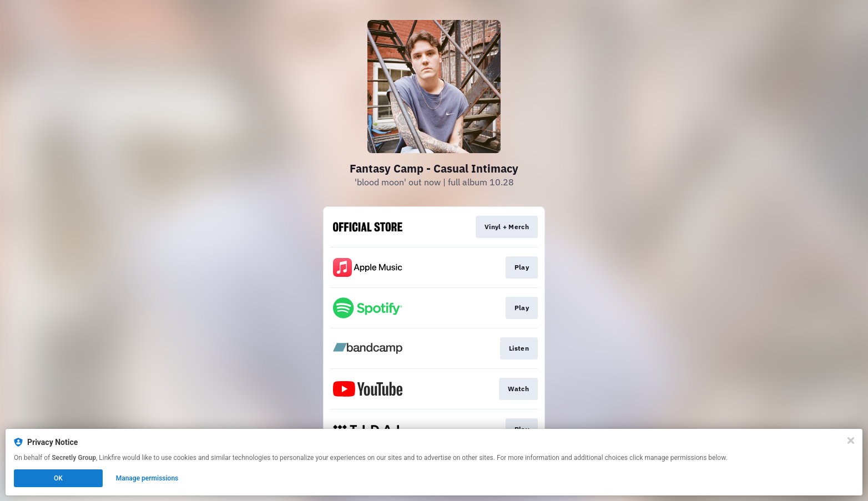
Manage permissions (147, 478)
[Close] (851, 441)
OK (58, 478)
